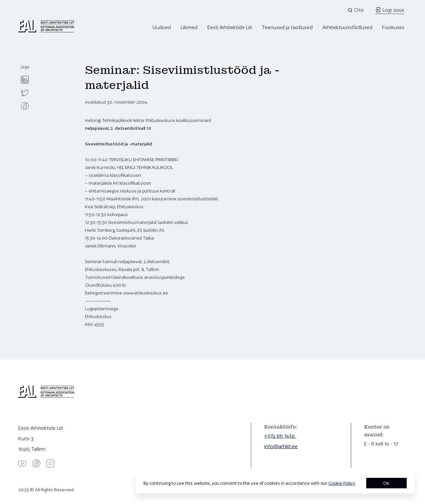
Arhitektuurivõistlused (347, 27)
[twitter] (25, 93)
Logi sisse (390, 10)
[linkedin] (25, 80)
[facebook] (25, 106)
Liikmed (189, 27)
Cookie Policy (342, 483)
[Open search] (356, 10)
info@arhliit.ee (281, 446)
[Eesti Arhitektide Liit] (46, 31)
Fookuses (393, 27)
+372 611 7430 (280, 436)
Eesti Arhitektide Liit (230, 27)
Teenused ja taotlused (287, 27)
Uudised (162, 27)
